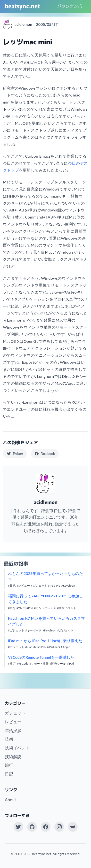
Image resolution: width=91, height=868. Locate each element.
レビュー (13, 722)
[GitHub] (32, 827)
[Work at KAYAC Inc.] (73, 827)
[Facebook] (46, 827)
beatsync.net (22, 6)
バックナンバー (72, 6)
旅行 (9, 765)
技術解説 (13, 757)
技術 (9, 739)
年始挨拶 (13, 730)
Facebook (45, 453)
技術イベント (17, 748)
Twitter (15, 453)
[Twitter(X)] (18, 827)
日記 (9, 774)
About (10, 800)
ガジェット (15, 713)
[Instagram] (59, 827)
